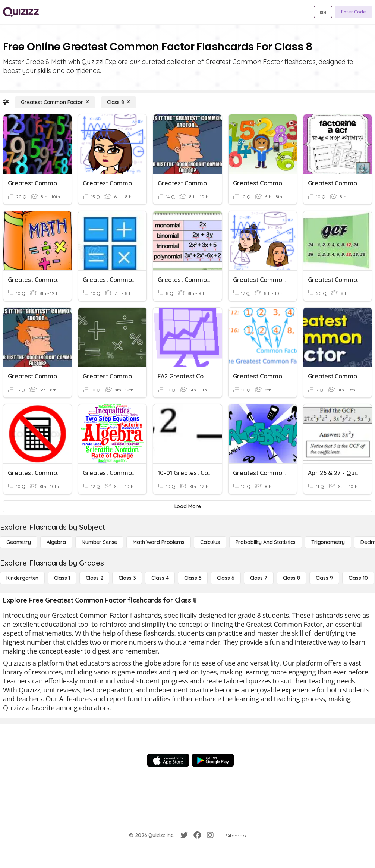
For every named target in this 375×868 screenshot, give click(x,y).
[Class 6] (226, 578)
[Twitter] (184, 835)
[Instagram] (210, 835)
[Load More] (187, 506)
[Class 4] (160, 578)
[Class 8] (119, 102)
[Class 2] (94, 578)
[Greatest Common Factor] (55, 102)
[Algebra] (56, 542)
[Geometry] (19, 542)
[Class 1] (62, 578)
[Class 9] (324, 578)
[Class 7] (259, 578)
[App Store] (168, 760)
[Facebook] (197, 835)
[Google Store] (213, 760)
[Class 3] (127, 578)
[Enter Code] (354, 12)
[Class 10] (358, 578)
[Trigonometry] (328, 542)
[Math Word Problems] (158, 542)
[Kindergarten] (22, 578)
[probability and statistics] (266, 542)
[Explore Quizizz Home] (21, 12)
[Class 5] (193, 578)
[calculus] (210, 542)
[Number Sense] (99, 542)
